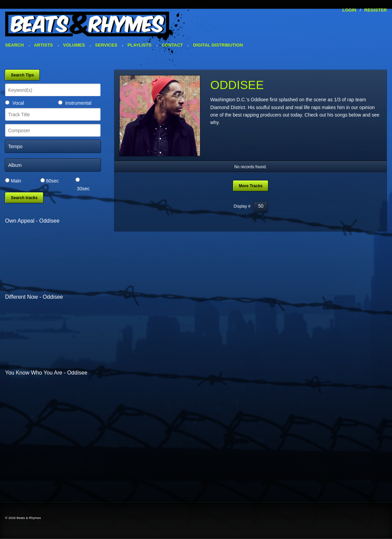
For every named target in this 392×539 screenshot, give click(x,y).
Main (16, 181)
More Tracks (251, 186)
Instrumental (78, 103)
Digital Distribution (218, 45)
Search (14, 45)
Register (376, 10)
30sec (83, 189)
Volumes (74, 45)
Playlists (139, 45)
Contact (172, 45)
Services (106, 45)
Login (349, 10)
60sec (52, 181)
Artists (43, 45)
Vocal (18, 103)
